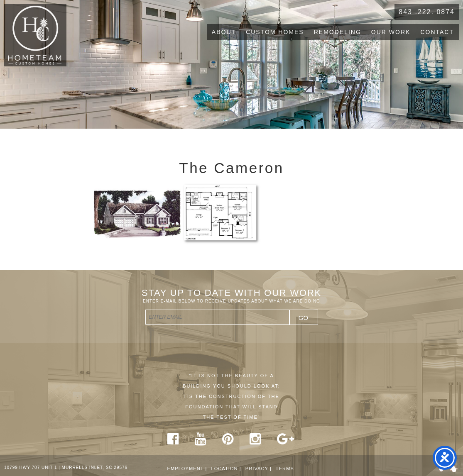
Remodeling (338, 32)
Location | (226, 469)
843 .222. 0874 (427, 12)
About (224, 32)
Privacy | (258, 469)
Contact (437, 32)
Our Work (391, 32)
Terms (285, 469)
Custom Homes (275, 32)
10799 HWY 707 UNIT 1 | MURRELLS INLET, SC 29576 (66, 467)
